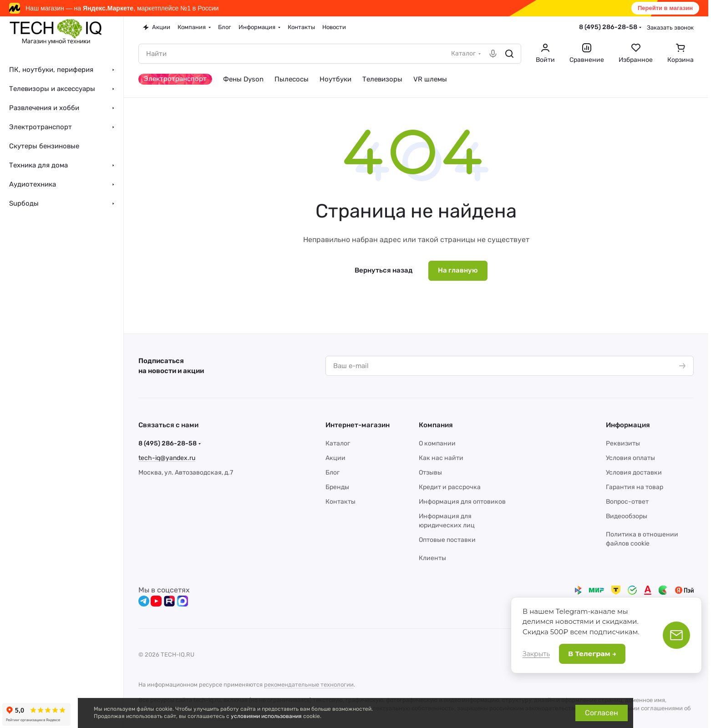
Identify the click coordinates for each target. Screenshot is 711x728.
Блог (333, 473)
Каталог (338, 443)
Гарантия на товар (635, 487)
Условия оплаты (630, 458)
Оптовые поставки (447, 540)
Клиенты (432, 558)
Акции (335, 458)
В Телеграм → (592, 654)
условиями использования (266, 716)
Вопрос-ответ (627, 502)
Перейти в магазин (665, 8)
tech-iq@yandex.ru (167, 458)
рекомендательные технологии (309, 685)
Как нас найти (441, 458)
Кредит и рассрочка (450, 487)
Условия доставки (634, 473)
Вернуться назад (383, 270)
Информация (628, 425)
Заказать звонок (670, 28)
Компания (436, 425)
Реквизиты (623, 443)
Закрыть (536, 654)
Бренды (337, 487)
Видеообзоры (627, 516)
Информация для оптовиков (462, 502)
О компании (437, 443)
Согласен (602, 713)
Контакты (340, 502)
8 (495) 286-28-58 (608, 27)
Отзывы (430, 473)
